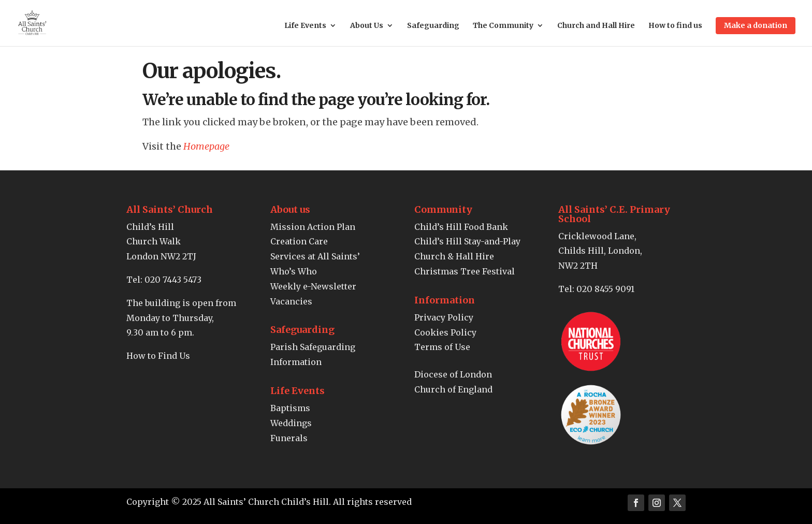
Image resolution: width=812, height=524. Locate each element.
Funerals (289, 438)
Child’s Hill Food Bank (461, 227)
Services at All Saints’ (315, 256)
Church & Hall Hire (454, 256)
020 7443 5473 (173, 280)
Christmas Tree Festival (465, 271)
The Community (503, 26)
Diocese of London (453, 374)
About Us (367, 26)
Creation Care (299, 241)
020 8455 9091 (605, 289)
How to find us (675, 26)
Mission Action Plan (313, 227)
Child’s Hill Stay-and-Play (467, 241)
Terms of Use (442, 347)
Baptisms (290, 408)
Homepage (206, 146)
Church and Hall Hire (596, 26)
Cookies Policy (445, 332)
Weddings (291, 423)
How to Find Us (158, 356)
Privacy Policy (444, 317)
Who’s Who (294, 271)
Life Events (305, 26)
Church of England (453, 389)
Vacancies (291, 301)
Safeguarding (433, 26)
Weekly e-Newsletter (313, 286)
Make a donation (756, 25)
